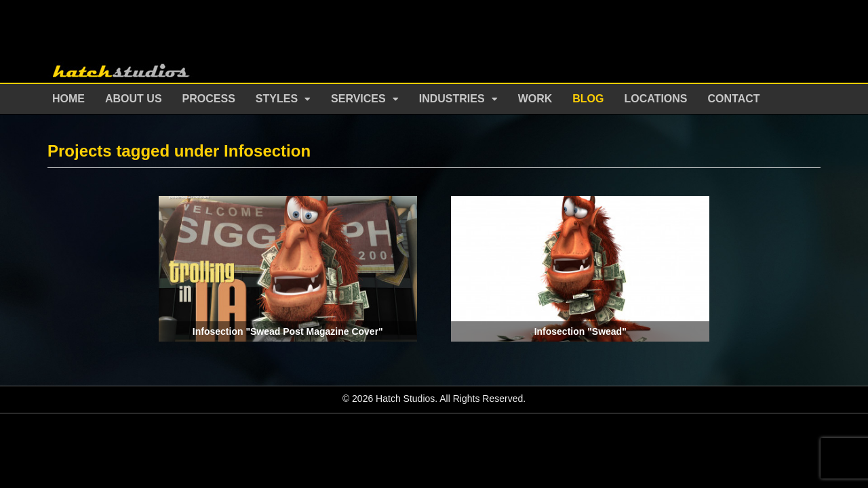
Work (535, 99)
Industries (452, 99)
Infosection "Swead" (580, 331)
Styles (277, 99)
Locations (656, 99)
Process (209, 99)
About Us (134, 99)
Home (68, 99)
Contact (734, 99)
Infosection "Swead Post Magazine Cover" (288, 331)
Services (358, 99)
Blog (588, 99)
